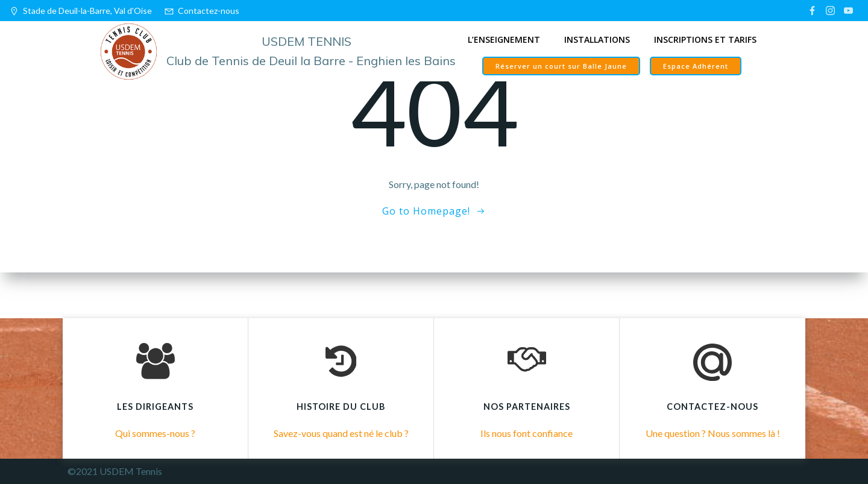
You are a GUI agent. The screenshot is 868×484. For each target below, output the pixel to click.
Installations (597, 39)
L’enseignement (504, 39)
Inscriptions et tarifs (705, 39)
